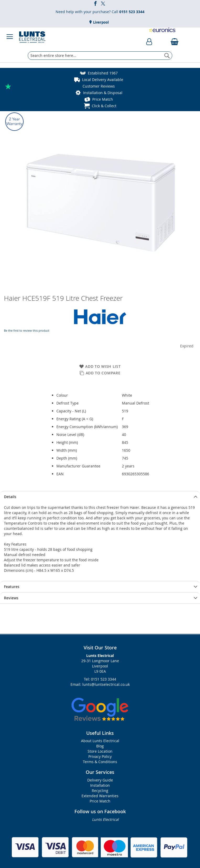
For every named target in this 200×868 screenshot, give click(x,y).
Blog (100, 746)
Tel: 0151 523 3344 (100, 679)
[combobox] (100, 56)
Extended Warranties (100, 796)
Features (12, 587)
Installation (100, 785)
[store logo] (32, 37)
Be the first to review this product (27, 330)
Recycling (100, 791)
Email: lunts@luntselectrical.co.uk (100, 684)
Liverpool (101, 22)
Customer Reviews (99, 86)
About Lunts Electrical (100, 741)
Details (10, 497)
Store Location (100, 751)
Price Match (103, 99)
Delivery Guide (100, 780)
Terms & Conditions (100, 762)
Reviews (11, 598)
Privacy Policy (100, 756)
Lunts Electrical (105, 819)
